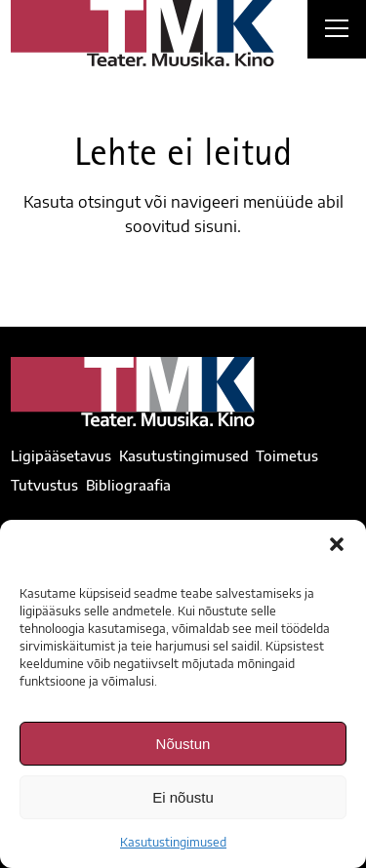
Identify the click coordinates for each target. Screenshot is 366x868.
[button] (337, 544)
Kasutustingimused (173, 842)
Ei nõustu (183, 797)
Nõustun (183, 744)
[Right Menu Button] (337, 31)
